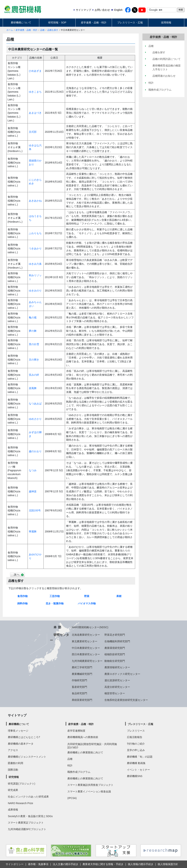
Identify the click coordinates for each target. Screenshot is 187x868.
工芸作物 (55, 596)
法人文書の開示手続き (66, 864)
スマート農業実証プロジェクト (26, 823)
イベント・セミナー (138, 770)
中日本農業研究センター (86, 648)
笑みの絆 (34, 375)
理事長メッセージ (18, 731)
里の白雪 (34, 344)
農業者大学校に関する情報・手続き (103, 864)
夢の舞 (33, 331)
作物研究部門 (79, 680)
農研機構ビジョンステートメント (27, 757)
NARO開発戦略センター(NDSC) (90, 627)
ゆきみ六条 (35, 264)
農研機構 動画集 (136, 763)
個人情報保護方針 (168, 864)
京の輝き (34, 360)
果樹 (119, 596)
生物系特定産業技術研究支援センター (126, 700)
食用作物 (22, 596)
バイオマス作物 (87, 603)
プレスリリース (136, 731)
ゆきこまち (35, 92)
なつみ (33, 470)
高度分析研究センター (117, 687)
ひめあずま (35, 71)
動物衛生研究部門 (115, 661)
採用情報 (166, 23)
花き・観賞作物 (55, 603)
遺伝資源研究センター (117, 680)
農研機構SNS (135, 776)
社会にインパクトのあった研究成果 (28, 797)
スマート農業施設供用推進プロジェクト (90, 785)
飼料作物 (22, 603)
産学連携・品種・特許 (94, 23)
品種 (42, 30)
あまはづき (35, 113)
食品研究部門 (79, 693)
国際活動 (13, 770)
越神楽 (33, 491)
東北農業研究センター (85, 641)
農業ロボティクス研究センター (122, 674)
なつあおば (35, 404)
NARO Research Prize (20, 803)
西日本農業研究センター (86, 654)
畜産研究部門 (79, 687)
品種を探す (53, 30)
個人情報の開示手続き (141, 864)
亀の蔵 (33, 317)
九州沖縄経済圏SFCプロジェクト (27, 829)
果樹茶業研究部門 (82, 700)
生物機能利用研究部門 (117, 641)
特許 (70, 765)
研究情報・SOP (57, 23)
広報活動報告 (135, 737)
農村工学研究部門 (82, 667)
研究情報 (14, 777)
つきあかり (35, 248)
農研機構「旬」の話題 (140, 757)
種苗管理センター (115, 693)
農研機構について (21, 23)
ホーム (10, 30)
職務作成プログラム (79, 772)
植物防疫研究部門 (115, 654)
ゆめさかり (35, 419)
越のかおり (35, 451)
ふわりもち (35, 233)
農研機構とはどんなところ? (24, 737)
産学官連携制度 (76, 731)
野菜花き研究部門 (115, 635)
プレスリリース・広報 (130, 23)
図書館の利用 (16, 763)
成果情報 (13, 810)
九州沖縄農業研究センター (87, 661)
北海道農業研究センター (86, 635)
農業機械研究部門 (82, 674)
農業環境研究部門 (115, 648)
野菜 (87, 596)
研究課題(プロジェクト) (21, 784)
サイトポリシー (15, 864)
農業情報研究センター (117, 667)
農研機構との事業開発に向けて (85, 752)
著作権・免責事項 (38, 864)
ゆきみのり (35, 291)
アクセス (13, 750)
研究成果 (13, 790)
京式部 (33, 132)
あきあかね (35, 201)
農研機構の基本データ (21, 744)
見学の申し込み (136, 750)
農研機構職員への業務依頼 (83, 737)
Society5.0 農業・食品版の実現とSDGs (30, 816)
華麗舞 (33, 531)
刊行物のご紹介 (136, 744)
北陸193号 (35, 510)
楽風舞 (33, 388)
